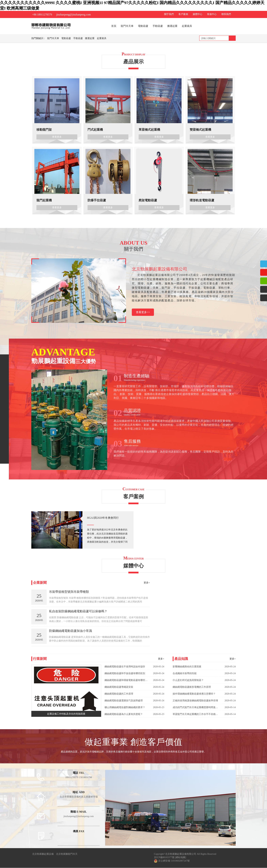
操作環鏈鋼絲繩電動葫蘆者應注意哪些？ (194, 694)
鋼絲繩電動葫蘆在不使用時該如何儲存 (125, 667)
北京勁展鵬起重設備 (43, 854)
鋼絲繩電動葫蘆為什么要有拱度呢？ (124, 714)
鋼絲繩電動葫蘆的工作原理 (119, 694)
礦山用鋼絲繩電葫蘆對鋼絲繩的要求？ (125, 708)
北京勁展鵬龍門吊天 (67, 854)
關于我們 (169, 14)
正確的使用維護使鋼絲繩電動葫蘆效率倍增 (195, 701)
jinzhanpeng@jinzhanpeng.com (73, 15)
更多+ (147, 583)
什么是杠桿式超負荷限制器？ (188, 680)
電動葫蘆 (143, 26)
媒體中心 (198, 14)
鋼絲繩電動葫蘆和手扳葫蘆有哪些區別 (125, 674)
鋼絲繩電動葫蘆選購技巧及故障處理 (124, 701)
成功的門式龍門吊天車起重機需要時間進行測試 (195, 708)
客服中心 (212, 14)
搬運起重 (172, 26)
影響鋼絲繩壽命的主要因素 (187, 667)
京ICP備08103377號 (164, 858)
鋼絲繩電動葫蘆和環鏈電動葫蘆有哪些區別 (126, 680)
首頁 (114, 26)
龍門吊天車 (127, 26)
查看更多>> (143, 312)
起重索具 (187, 26)
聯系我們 (226, 14)
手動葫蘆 (158, 26)
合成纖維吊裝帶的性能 (185, 674)
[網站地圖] (180, 858)
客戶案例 (183, 14)
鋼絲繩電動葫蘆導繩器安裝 (119, 687)
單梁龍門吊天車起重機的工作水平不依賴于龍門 (195, 714)
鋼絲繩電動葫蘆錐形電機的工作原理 (192, 687)
